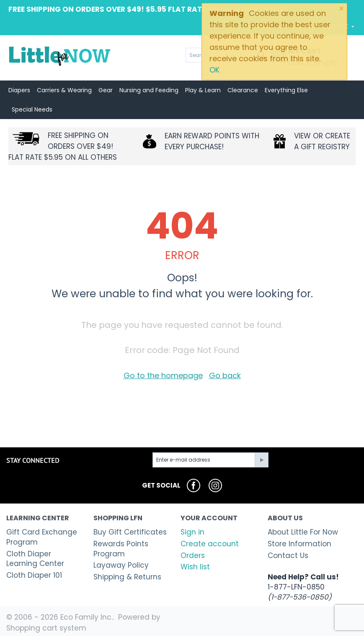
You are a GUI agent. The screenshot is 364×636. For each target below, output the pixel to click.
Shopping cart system (46, 628)
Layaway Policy (121, 565)
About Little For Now (303, 532)
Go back (225, 375)
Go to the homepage (163, 375)
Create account (210, 544)
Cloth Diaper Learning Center (35, 559)
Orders (193, 556)
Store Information (299, 544)
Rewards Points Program (121, 549)
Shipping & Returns (127, 577)
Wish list (195, 567)
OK (214, 70)
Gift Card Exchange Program (42, 537)
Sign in (192, 532)
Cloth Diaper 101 (34, 575)
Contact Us (288, 556)
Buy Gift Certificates (130, 532)
